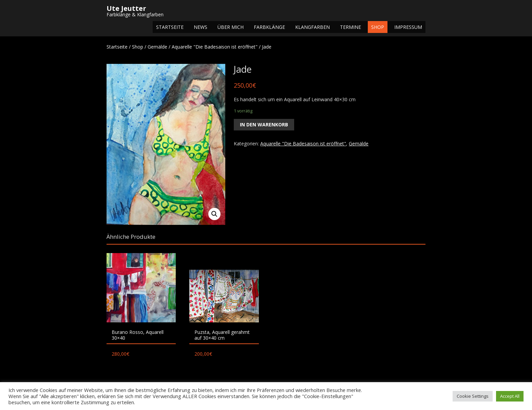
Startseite (170, 27)
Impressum (408, 27)
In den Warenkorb (264, 124)
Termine (350, 27)
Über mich (231, 27)
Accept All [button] (510, 396)
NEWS (201, 27)
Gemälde (157, 47)
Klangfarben (312, 27)
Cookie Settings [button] (473, 396)
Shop (378, 27)
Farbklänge (269, 27)
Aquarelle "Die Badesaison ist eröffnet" (215, 47)
